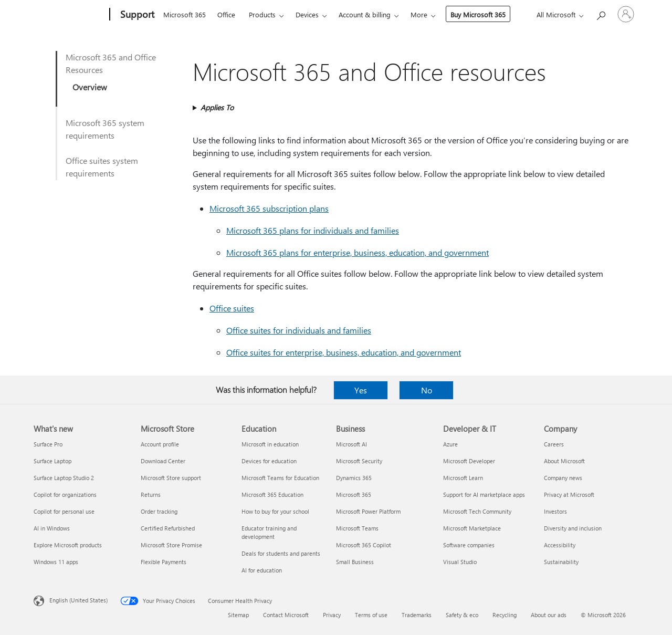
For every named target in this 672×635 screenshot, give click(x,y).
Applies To (217, 107)
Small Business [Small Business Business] (355, 562)
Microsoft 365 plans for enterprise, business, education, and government (358, 252)
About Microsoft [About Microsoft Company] (564, 461)
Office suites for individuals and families (299, 330)
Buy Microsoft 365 (478, 14)
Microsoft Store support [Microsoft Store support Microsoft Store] (171, 478)
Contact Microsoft (286, 615)
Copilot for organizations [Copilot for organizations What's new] (65, 495)
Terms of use (371, 615)
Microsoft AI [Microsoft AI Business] (351, 444)
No (427, 390)
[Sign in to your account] (626, 14)
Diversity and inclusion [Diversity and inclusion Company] (573, 528)
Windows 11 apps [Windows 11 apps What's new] (56, 562)
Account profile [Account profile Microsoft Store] (160, 444)
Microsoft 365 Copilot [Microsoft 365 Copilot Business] (364, 545)
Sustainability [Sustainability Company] (561, 562)
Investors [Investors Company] (555, 511)
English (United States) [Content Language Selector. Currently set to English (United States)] (78, 600)
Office (226, 14)
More (419, 14)
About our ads (549, 615)
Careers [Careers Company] (554, 444)
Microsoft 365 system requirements (105, 129)
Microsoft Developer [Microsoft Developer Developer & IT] (469, 461)
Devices (307, 14)
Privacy (332, 615)
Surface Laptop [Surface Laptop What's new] (52, 461)
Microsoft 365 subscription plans (269, 208)
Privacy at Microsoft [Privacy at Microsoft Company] (569, 495)
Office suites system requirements (102, 167)
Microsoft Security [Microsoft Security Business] (359, 461)
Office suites (232, 308)
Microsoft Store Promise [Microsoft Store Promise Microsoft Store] (171, 545)
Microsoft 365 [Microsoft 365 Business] (354, 495)
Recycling (505, 615)
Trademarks (417, 615)
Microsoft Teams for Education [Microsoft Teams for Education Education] (280, 478)
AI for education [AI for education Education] (262, 570)
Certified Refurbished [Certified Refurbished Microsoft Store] (168, 528)
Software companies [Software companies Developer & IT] (469, 545)
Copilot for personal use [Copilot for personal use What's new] (64, 511)
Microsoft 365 (185, 14)
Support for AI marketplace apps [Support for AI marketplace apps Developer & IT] (484, 495)
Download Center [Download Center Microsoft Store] (163, 461)
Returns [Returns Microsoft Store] (151, 495)
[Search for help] (601, 13)
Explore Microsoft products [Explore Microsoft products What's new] (68, 545)
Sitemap (238, 615)
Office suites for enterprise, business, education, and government (344, 352)
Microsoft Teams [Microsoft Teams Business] (357, 528)
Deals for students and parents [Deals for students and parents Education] (281, 553)
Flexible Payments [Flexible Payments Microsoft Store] (164, 562)
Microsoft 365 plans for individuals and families (313, 230)
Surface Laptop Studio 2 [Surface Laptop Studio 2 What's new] (64, 478)
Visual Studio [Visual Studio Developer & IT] (460, 562)
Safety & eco (462, 615)
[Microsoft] (70, 15)
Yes (361, 390)
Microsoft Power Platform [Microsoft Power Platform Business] (368, 511)
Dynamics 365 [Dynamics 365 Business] (354, 478)
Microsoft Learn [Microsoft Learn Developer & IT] (463, 478)
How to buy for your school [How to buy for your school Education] (275, 511)
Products (262, 14)
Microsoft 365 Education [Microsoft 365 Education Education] (272, 495)
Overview (90, 87)
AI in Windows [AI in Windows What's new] (52, 528)
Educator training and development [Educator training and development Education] (269, 532)
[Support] (136, 15)
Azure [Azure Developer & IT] (450, 444)
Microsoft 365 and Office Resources (111, 63)
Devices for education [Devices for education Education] (269, 461)
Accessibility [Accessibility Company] (560, 545)
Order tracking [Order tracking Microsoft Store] (159, 511)
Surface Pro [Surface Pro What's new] (48, 444)
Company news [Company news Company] (563, 478)
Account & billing (365, 14)
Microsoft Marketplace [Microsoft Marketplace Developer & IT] (472, 528)
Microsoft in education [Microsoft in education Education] (270, 444)
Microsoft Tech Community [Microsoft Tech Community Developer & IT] (477, 511)
